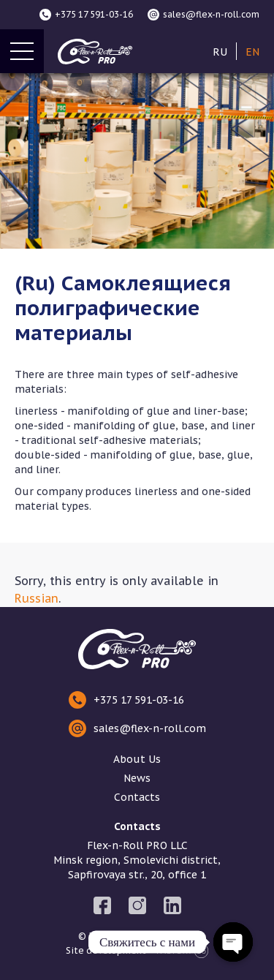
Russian (37, 598)
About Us (137, 759)
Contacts (137, 797)
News (137, 778)
